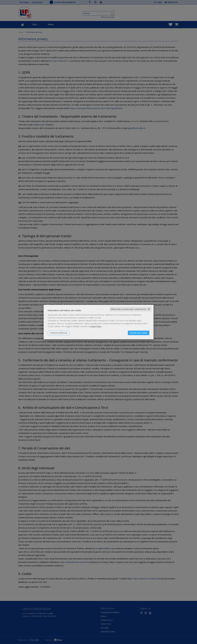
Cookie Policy (96, 326)
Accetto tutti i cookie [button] (139, 333)
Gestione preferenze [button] (59, 333)
